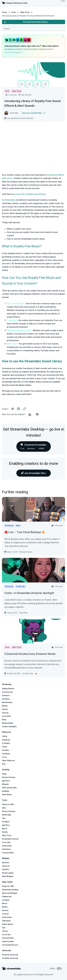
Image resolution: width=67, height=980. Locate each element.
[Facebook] (19, 409)
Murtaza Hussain (26, 552)
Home (4, 12)
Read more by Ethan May (34, 113)
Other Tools (25, 12)
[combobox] (33, 29)
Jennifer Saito (28, 674)
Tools (14, 12)
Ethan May (23, 613)
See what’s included (14, 52)
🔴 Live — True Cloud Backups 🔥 (25, 532)
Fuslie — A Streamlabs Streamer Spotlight (29, 593)
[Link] (24, 409)
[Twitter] (13, 409)
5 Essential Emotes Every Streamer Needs (30, 654)
